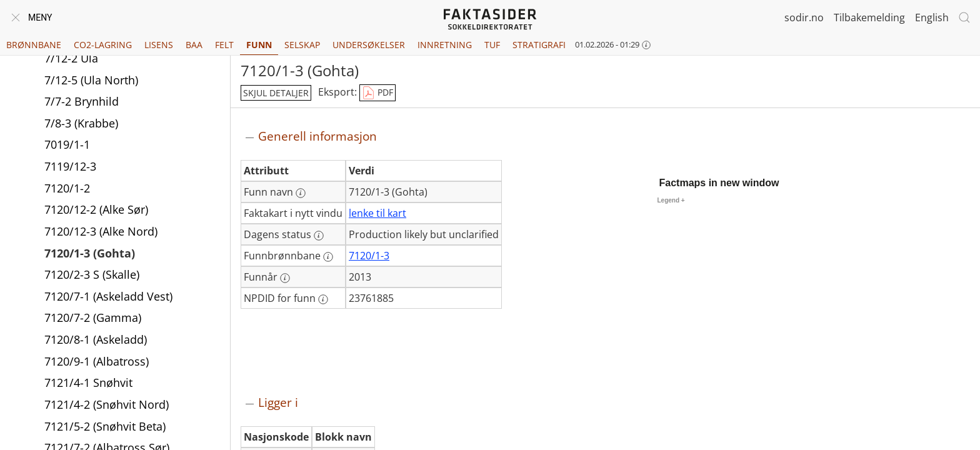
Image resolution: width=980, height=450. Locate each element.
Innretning (445, 45)
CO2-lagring (103, 45)
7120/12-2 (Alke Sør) (96, 209)
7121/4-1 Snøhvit (88, 382)
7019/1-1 (67, 144)
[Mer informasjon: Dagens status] (319, 236)
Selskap (302, 45)
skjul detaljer (276, 93)
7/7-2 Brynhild (82, 101)
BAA (194, 45)
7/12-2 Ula (71, 58)
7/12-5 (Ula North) (91, 80)
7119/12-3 (70, 166)
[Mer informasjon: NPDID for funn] (323, 299)
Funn (259, 45)
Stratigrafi (539, 45)
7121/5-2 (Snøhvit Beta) (105, 426)
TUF (492, 45)
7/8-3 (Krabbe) (81, 123)
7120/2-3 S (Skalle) (92, 274)
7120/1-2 (67, 188)
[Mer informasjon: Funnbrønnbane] (328, 257)
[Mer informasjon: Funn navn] (301, 193)
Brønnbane (34, 45)
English (932, 17)
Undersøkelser (369, 45)
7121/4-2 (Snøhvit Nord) (107, 404)
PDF (377, 93)
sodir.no (804, 17)
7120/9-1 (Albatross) (97, 361)
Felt (224, 45)
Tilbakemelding (869, 17)
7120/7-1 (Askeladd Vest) (108, 296)
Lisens (159, 45)
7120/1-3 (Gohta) (90, 253)
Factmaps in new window (719, 183)
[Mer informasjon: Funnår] (285, 278)
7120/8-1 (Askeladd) (96, 339)
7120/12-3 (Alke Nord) (101, 231)
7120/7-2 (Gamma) (93, 317)
